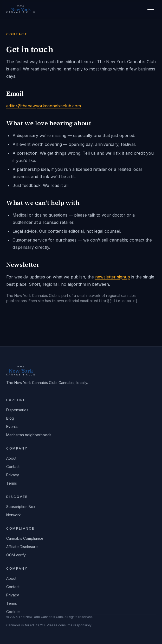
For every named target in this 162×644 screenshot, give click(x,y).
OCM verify (16, 555)
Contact (13, 467)
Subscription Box (21, 507)
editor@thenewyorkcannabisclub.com (44, 106)
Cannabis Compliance (25, 538)
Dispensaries (17, 410)
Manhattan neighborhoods (29, 435)
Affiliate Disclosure (22, 547)
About (11, 458)
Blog (10, 418)
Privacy (13, 475)
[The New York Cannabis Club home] (21, 9)
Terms (12, 483)
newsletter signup (113, 277)
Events (12, 427)
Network (14, 515)
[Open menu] (151, 9)
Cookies (13, 612)
